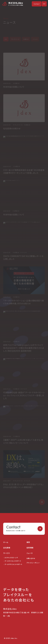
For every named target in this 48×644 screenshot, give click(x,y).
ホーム (6, 542)
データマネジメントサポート (13, 564)
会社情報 (7, 548)
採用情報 (30, 548)
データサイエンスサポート (13, 561)
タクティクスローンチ (11, 558)
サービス (6, 553)
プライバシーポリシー (33, 563)
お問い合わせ (31, 558)
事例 (28, 542)
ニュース (30, 553)
